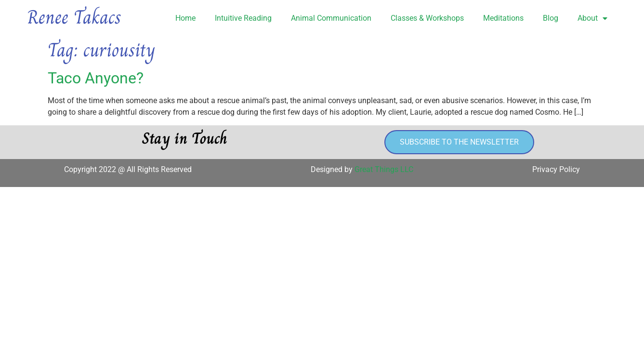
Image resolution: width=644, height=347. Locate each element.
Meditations (503, 18)
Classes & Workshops (427, 18)
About (592, 18)
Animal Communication (331, 18)
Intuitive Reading (243, 18)
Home (185, 18)
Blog (551, 18)
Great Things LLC (384, 169)
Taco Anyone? (96, 78)
